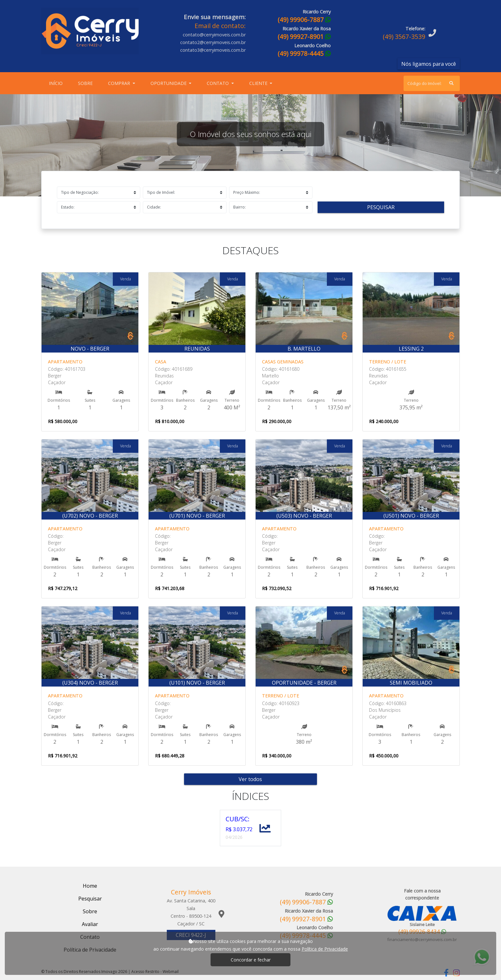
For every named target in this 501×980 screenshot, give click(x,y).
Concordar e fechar (251, 960)
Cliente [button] (259, 83)
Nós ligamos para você (429, 64)
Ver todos (250, 779)
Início (57, 83)
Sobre (87, 83)
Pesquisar (381, 207)
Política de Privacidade (325, 949)
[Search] (432, 83)
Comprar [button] (120, 83)
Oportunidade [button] (169, 83)
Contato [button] (218, 83)
